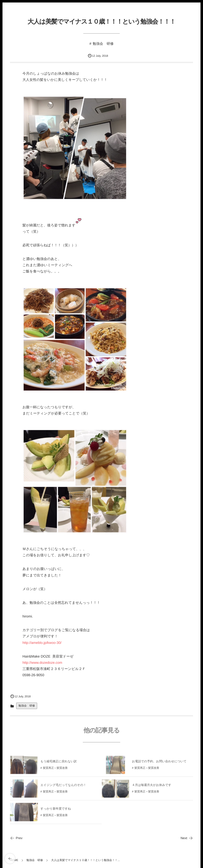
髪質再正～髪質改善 (55, 769)
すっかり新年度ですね (56, 810)
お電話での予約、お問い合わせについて (159, 763)
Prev (16, 838)
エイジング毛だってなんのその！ (63, 787)
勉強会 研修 (103, 44)
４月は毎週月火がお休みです (152, 787)
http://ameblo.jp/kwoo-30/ (42, 643)
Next (187, 838)
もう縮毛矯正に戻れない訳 (59, 763)
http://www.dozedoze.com (42, 663)
